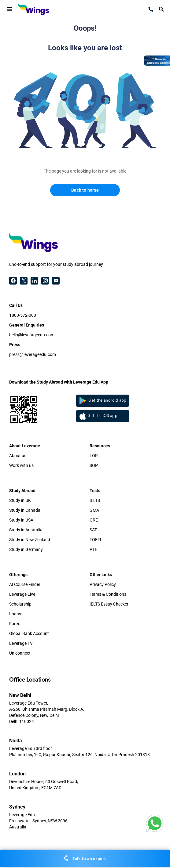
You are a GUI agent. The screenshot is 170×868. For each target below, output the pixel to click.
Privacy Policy (103, 584)
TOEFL (96, 540)
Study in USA (21, 520)
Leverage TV (21, 643)
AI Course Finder (25, 584)
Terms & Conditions (108, 594)
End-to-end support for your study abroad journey (56, 264)
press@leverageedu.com (33, 354)
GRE (94, 520)
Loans (15, 614)
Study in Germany (26, 549)
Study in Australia (26, 530)
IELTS (95, 500)
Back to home (85, 190)
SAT (93, 530)
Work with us (21, 465)
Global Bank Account (29, 633)
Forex (15, 624)
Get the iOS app (98, 416)
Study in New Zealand (30, 540)
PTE (93, 549)
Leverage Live (22, 594)
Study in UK (20, 500)
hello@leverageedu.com (32, 335)
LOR (94, 456)
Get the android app (103, 401)
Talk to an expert (85, 858)
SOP (94, 465)
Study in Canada (25, 510)
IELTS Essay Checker (109, 604)
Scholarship (20, 604)
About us (18, 456)
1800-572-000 (23, 315)
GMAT (95, 510)
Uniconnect (20, 653)
